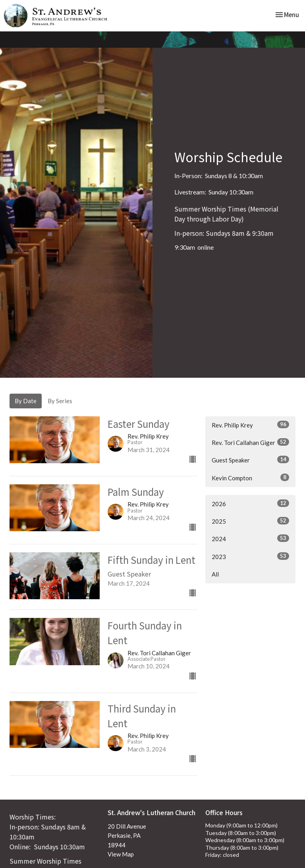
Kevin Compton (250, 478)
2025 (250, 521)
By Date (26, 401)
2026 (250, 503)
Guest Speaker (250, 460)
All (215, 574)
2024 (250, 538)
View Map (121, 854)
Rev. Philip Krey (250, 425)
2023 (250, 556)
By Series (60, 401)
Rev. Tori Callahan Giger (250, 442)
